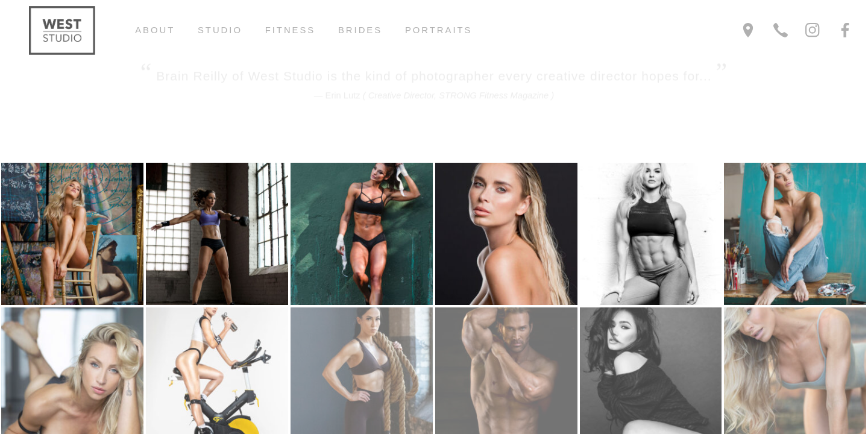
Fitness (291, 30)
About (155, 30)
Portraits (439, 30)
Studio (220, 30)
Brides (360, 30)
